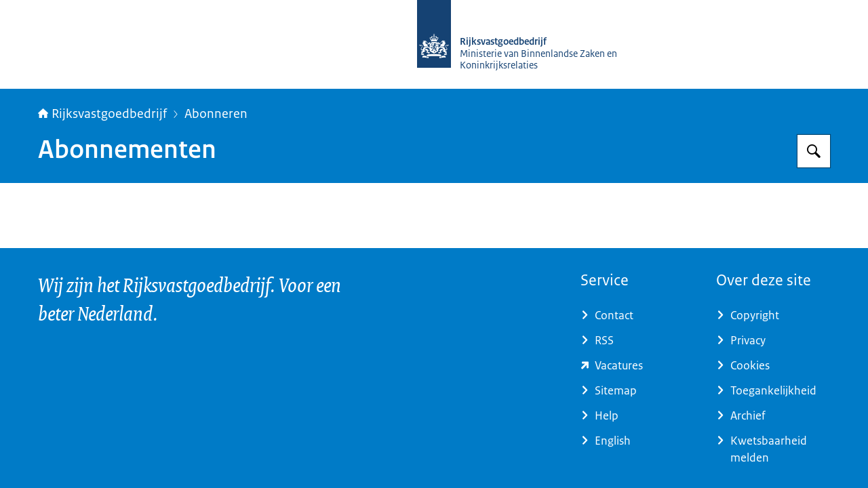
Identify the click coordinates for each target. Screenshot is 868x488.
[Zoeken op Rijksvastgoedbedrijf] (814, 151)
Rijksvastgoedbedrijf (102, 114)
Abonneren (216, 114)
